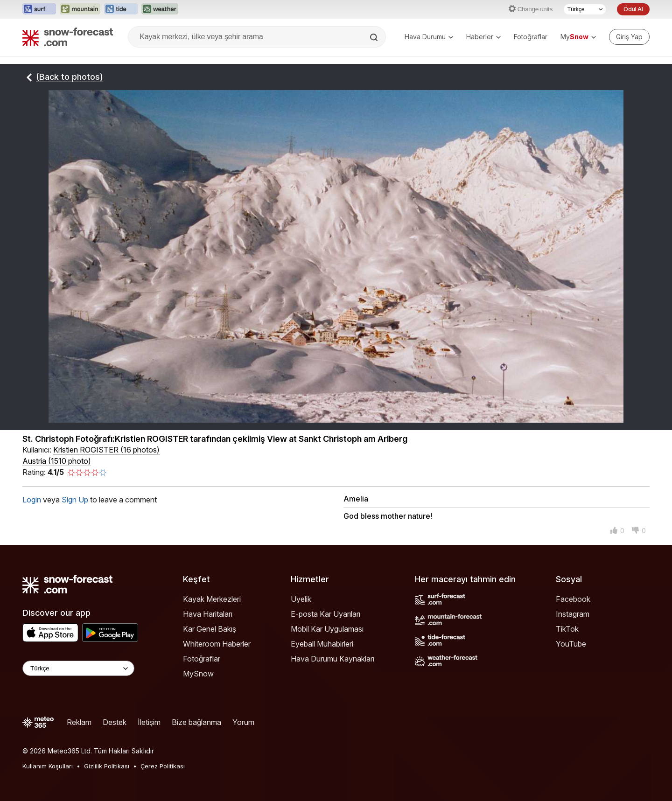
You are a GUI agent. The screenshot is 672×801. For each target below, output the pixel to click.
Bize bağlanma (196, 722)
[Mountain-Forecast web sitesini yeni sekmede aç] (80, 9)
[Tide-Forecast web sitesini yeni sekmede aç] (121, 9)
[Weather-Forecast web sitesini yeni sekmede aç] (160, 9)
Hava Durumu (429, 37)
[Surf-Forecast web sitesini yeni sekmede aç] (39, 9)
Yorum (243, 722)
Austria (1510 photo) (57, 461)
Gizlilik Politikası (107, 766)
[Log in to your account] (629, 37)
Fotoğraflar (531, 37)
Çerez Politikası (163, 766)
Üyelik (301, 599)
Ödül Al (633, 9)
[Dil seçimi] (585, 9)
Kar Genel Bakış (210, 629)
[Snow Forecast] (68, 37)
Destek (115, 722)
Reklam (79, 722)
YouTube (571, 644)
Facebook (573, 599)
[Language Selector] (78, 668)
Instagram (573, 614)
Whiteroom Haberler (217, 644)
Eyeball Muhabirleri (322, 644)
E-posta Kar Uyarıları (325, 614)
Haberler (483, 37)
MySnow (198, 674)
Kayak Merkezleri (212, 599)
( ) (106, 450)
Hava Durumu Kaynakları (332, 659)
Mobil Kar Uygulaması (327, 629)
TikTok (567, 629)
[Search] (375, 37)
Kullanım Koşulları (48, 766)
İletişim (149, 722)
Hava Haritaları (208, 614)
